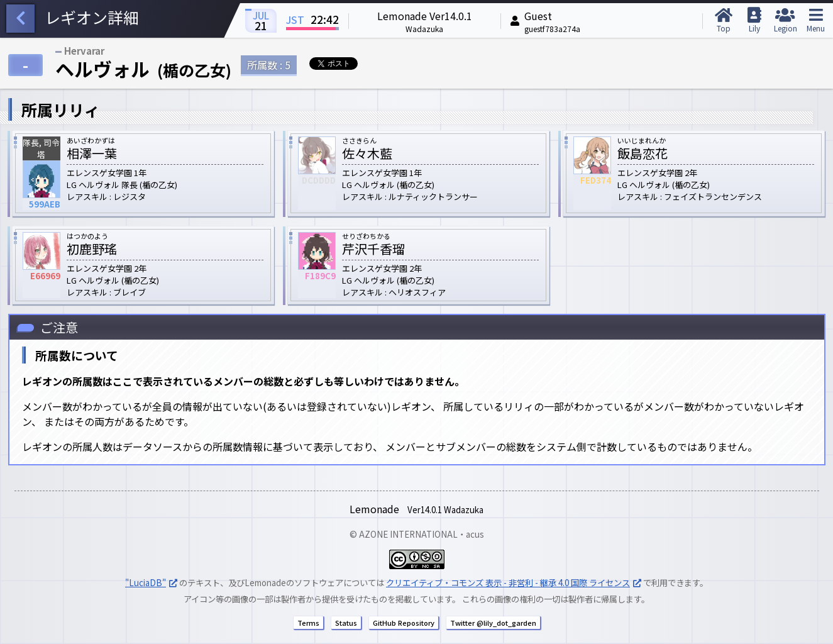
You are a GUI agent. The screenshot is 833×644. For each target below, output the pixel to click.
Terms (308, 623)
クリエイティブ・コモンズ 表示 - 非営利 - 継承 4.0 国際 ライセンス (508, 583)
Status (346, 623)
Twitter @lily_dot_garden (493, 623)
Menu (816, 20)
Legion (785, 20)
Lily (754, 20)
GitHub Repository (404, 623)
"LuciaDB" (146, 583)
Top (723, 20)
